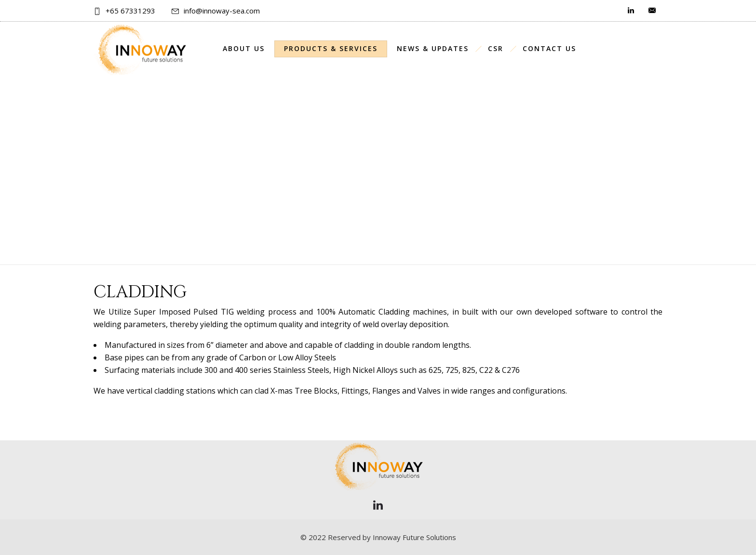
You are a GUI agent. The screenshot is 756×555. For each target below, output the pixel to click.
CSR (496, 48)
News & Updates (433, 48)
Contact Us (549, 48)
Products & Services (331, 48)
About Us (244, 48)
